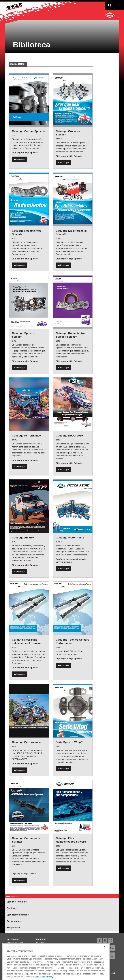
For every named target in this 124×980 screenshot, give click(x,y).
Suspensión (13, 928)
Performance (14, 921)
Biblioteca (40, 943)
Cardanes (12, 908)
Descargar (20, 159)
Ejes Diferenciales (17, 902)
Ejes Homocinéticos (18, 915)
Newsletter (40, 950)
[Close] (105, 954)
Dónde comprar (43, 947)
